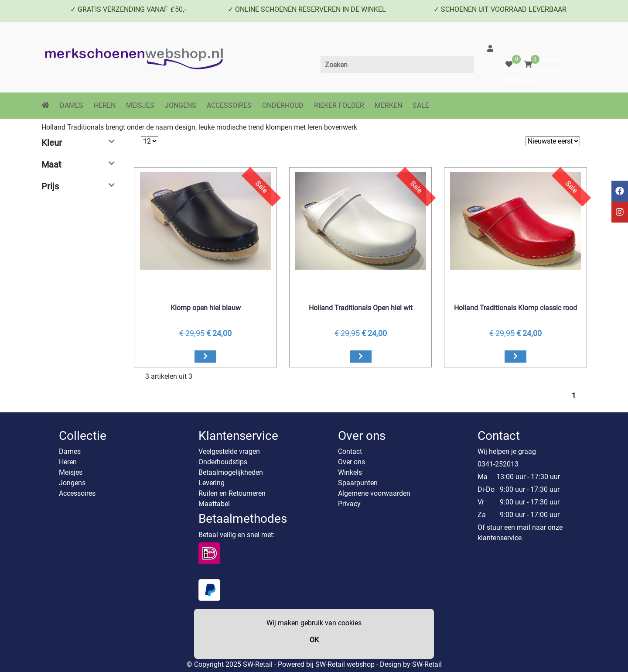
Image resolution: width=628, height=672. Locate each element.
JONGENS (181, 105)
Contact (350, 451)
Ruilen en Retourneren (232, 493)
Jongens (72, 483)
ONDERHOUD (283, 105)
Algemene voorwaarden (374, 493)
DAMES (72, 105)
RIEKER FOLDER (339, 105)
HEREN (105, 105)
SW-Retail (427, 664)
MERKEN (388, 105)
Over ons (352, 462)
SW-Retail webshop (345, 664)
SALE (421, 105)
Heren (68, 462)
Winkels (350, 472)
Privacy (349, 504)
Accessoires (77, 493)
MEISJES (140, 105)
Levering (212, 483)
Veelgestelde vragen (229, 451)
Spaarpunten (358, 483)
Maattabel (214, 504)
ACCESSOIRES (229, 105)
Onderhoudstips (223, 462)
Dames (70, 451)
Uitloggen (519, 80)
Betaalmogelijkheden (231, 472)
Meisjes (71, 472)
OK (314, 640)
